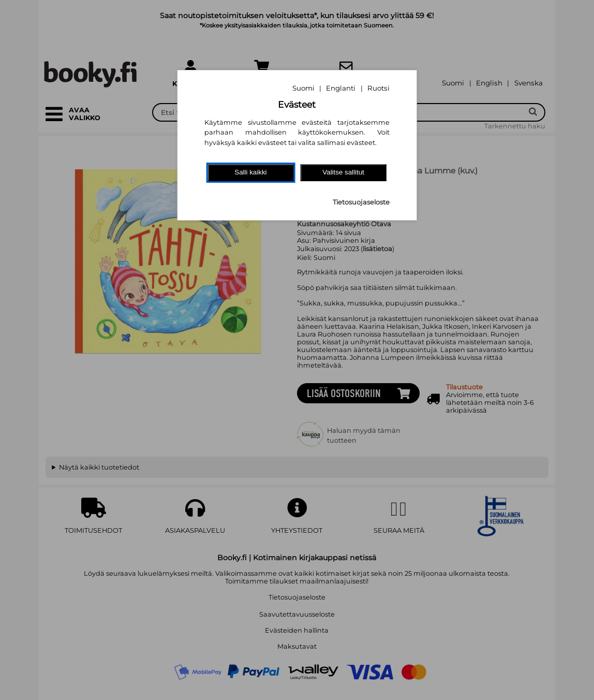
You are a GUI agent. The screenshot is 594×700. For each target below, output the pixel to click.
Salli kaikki (250, 172)
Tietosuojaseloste (361, 202)
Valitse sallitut (343, 172)
